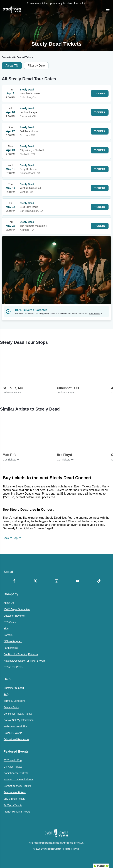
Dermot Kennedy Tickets (17, 786)
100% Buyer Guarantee (17, 609)
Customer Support (14, 688)
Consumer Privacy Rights (18, 714)
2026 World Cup (13, 760)
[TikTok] (99, 581)
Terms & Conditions (14, 701)
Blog (6, 629)
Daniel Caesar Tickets (16, 773)
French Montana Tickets (17, 812)
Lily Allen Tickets (13, 767)
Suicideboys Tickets (15, 792)
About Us (9, 603)
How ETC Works (13, 733)
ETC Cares (10, 622)
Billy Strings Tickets (14, 799)
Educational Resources (16, 739)
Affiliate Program (13, 641)
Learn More (96, 314)
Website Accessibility (15, 727)
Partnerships (11, 648)
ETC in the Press (13, 667)
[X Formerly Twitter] (35, 581)
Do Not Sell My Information (19, 720)
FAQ (6, 694)
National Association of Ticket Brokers (24, 661)
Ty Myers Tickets (13, 805)
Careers (8, 635)
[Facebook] (14, 581)
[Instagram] (56, 581)
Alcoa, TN (12, 66)
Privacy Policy (11, 707)
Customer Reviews (14, 616)
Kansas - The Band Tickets (19, 780)
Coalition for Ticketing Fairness (21, 654)
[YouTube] (78, 581)
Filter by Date (36, 66)
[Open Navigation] (108, 9)
